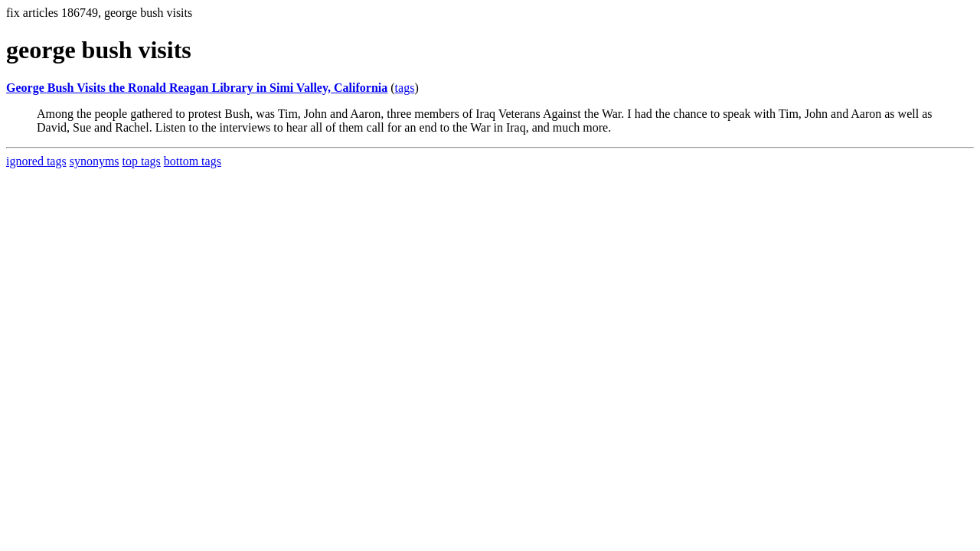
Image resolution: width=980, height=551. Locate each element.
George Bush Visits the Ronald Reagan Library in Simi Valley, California (197, 88)
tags (405, 88)
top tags (142, 161)
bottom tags (193, 161)
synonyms (95, 161)
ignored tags (36, 161)
